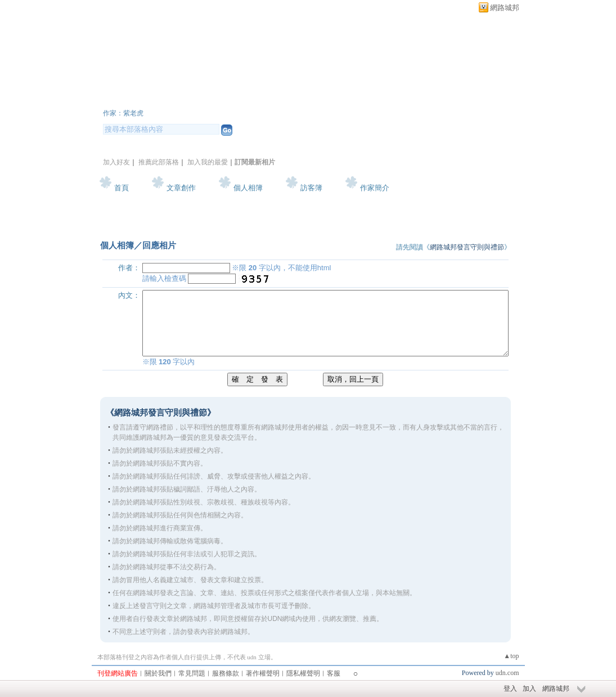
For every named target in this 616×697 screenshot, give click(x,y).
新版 (238, 98)
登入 (510, 689)
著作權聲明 (263, 673)
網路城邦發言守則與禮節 (467, 247)
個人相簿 (248, 188)
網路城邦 (505, 8)
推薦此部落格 (159, 162)
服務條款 (226, 673)
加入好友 (116, 162)
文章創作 (181, 188)
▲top (511, 656)
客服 (334, 673)
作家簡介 (375, 188)
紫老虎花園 (145, 98)
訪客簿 (311, 188)
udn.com (507, 673)
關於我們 (158, 673)
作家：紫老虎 (123, 113)
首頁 (122, 188)
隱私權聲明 (303, 673)
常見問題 (192, 673)
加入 (529, 689)
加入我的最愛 (208, 162)
